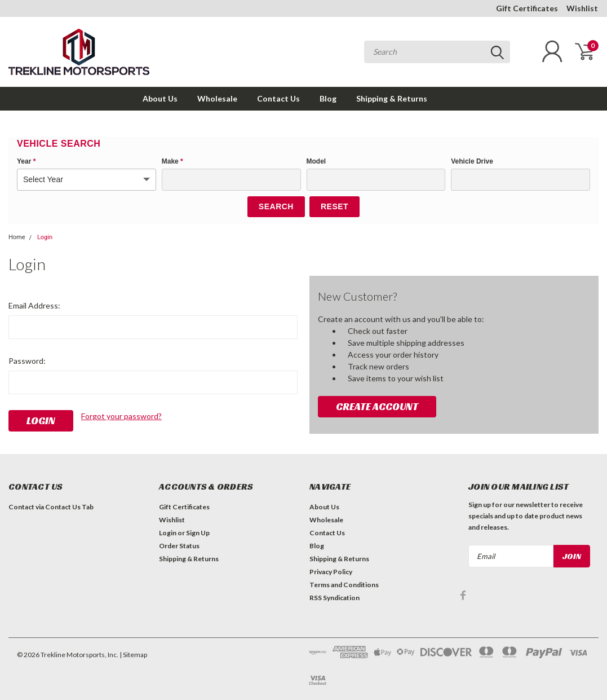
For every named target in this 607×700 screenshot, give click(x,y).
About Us (160, 98)
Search (276, 206)
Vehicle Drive (472, 161)
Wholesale (217, 98)
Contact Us (278, 98)
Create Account (377, 406)
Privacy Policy (331, 572)
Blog (328, 98)
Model (316, 161)
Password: (27, 361)
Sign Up (198, 533)
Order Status (179, 546)
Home (17, 237)
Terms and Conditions (344, 585)
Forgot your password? (121, 416)
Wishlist (582, 8)
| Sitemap (133, 655)
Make (172, 161)
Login (45, 237)
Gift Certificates (527, 8)
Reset (334, 206)
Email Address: (34, 305)
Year (26, 161)
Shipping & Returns (392, 98)
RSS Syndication (334, 598)
